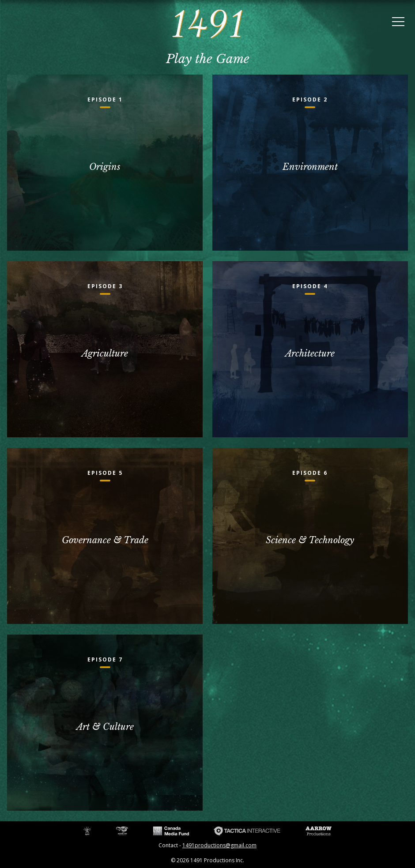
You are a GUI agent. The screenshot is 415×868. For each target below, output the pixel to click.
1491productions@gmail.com (219, 845)
